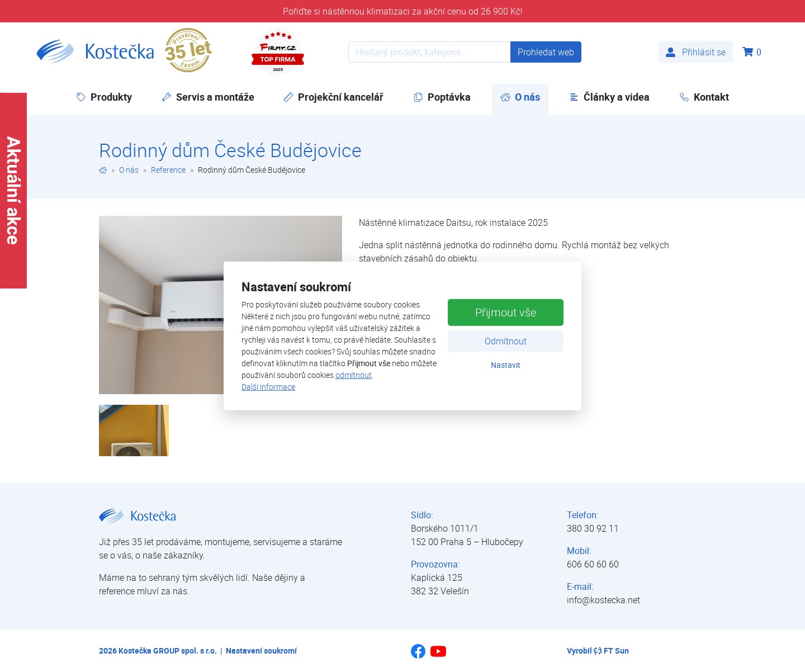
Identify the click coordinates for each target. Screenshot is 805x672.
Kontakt (704, 97)
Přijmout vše (506, 312)
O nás (129, 170)
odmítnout (354, 375)
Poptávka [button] (442, 97)
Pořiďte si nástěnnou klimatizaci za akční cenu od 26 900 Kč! (403, 11)
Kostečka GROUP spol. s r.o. (168, 650)
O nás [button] (524, 96)
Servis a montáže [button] (208, 97)
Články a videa (609, 97)
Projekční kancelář (333, 97)
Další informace (268, 387)
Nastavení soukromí (261, 650)
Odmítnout (506, 340)
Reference (168, 170)
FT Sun (611, 650)
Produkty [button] (104, 97)
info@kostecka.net (603, 600)
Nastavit (506, 364)
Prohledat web (546, 52)
